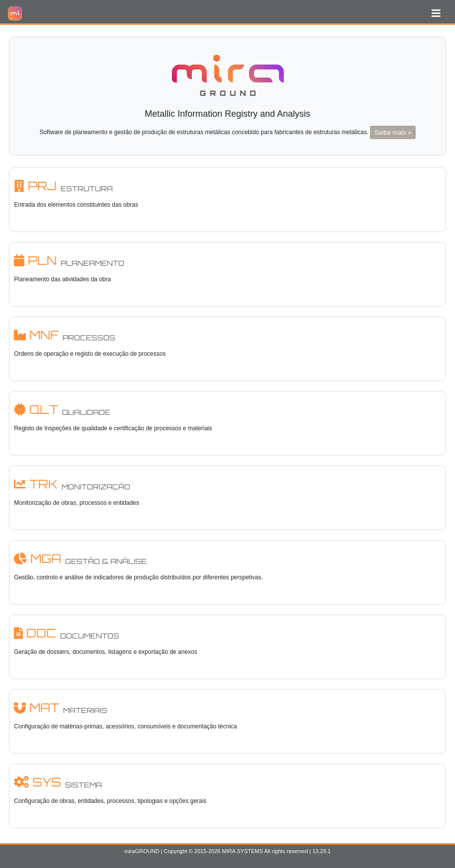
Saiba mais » (393, 132)
